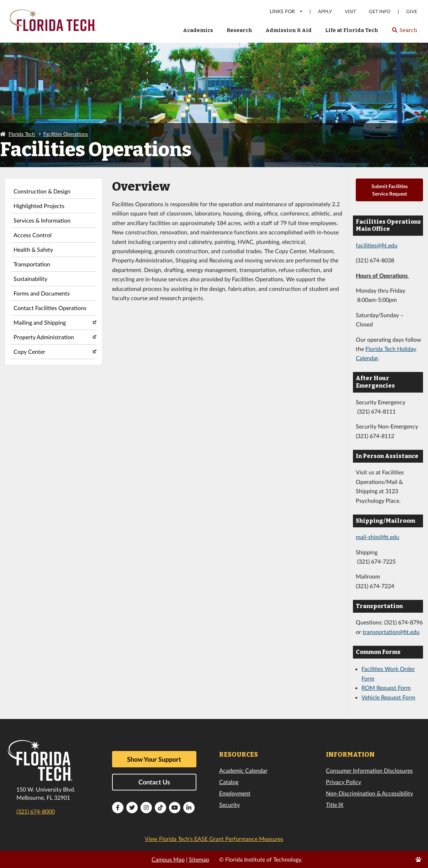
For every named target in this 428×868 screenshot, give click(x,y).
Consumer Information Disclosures (369, 770)
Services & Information (42, 220)
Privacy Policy (344, 782)
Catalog (229, 782)
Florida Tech (22, 134)
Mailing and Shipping (40, 322)
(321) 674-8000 (36, 811)
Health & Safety (33, 249)
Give (412, 12)
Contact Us (154, 782)
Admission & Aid (289, 30)
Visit (350, 12)
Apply (325, 12)
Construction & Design (42, 191)
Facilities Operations (66, 134)
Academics (198, 30)
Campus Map (168, 859)
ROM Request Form (386, 688)
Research (239, 30)
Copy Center (29, 352)
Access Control (33, 235)
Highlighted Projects (39, 206)
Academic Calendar (243, 770)
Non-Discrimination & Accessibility (369, 793)
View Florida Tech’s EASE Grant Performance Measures (214, 839)
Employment (235, 793)
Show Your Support (154, 759)
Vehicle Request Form (388, 697)
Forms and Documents (42, 293)
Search (404, 32)
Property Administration (44, 337)
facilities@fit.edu (377, 245)
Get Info (380, 12)
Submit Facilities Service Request (390, 190)
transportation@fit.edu (391, 632)
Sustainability (30, 279)
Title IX (335, 805)
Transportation (32, 264)
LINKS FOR (287, 11)
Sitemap (199, 859)
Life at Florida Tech (352, 30)
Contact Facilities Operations (50, 308)
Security (229, 805)
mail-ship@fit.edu (377, 537)
